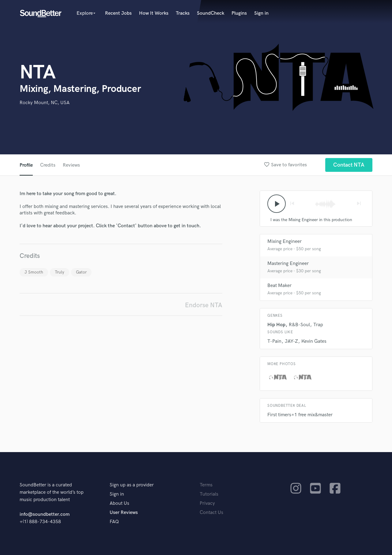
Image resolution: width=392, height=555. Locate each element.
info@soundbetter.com (45, 514)
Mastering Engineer (288, 264)
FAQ (114, 522)
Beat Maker (279, 286)
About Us (119, 503)
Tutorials (209, 494)
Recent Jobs (118, 13)
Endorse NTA (204, 305)
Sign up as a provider (132, 485)
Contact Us (211, 513)
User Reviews (124, 513)
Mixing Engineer (285, 242)
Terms (206, 485)
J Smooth (34, 272)
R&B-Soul (299, 325)
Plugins (239, 13)
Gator (81, 272)
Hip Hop (276, 325)
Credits (48, 165)
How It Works (154, 13)
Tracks (183, 13)
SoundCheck (211, 13)
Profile (26, 165)
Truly (60, 272)
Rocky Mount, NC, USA (45, 103)
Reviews (71, 165)
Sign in (261, 13)
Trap (318, 325)
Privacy (207, 503)
